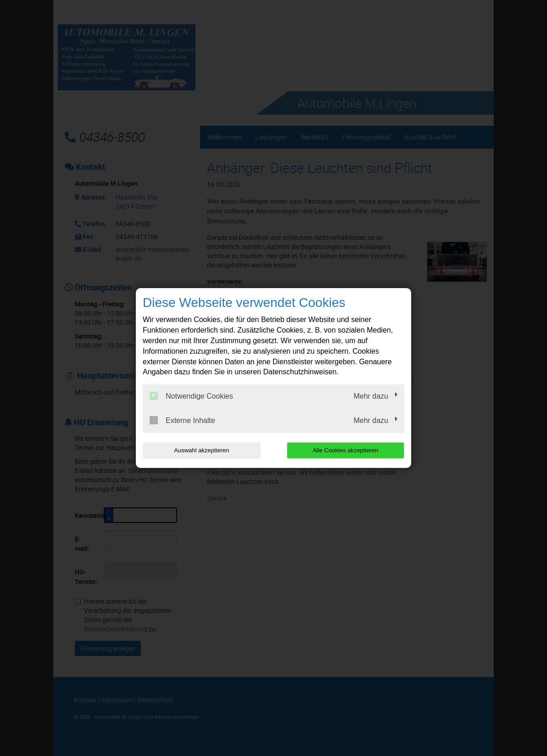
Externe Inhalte (182, 420)
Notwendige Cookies (191, 396)
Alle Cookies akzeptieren (345, 450)
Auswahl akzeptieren (201, 450)
